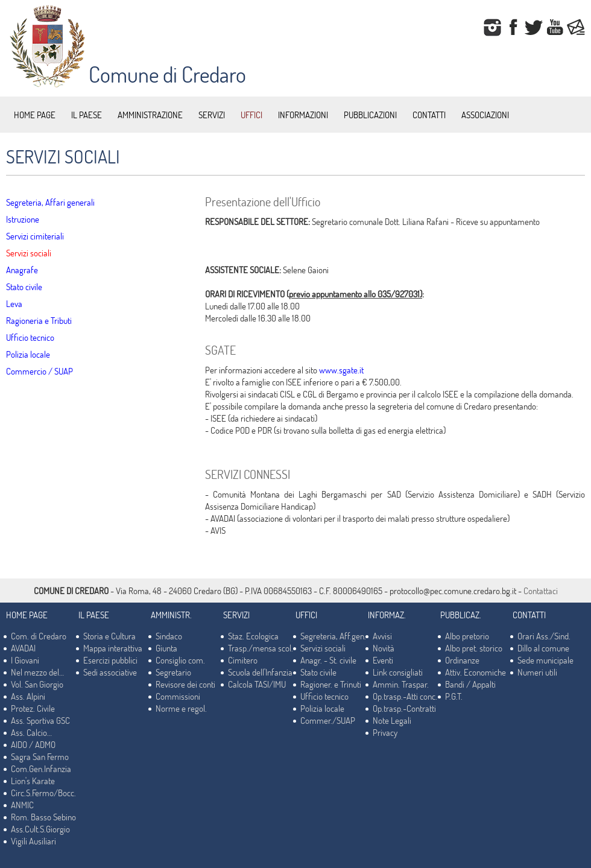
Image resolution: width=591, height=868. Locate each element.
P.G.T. (454, 696)
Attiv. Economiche (476, 672)
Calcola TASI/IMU (257, 684)
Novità (384, 648)
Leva (14, 303)
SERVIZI (212, 115)
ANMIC (22, 805)
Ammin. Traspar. (401, 684)
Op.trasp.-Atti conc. (405, 696)
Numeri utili (537, 672)
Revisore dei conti (185, 684)
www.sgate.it (341, 370)
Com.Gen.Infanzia (41, 768)
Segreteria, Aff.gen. (333, 636)
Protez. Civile (33, 708)
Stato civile (24, 287)
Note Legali (392, 720)
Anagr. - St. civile (328, 660)
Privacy (385, 732)
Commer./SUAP (328, 720)
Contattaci (541, 591)
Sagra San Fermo (40, 756)
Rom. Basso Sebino (43, 817)
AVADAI (23, 648)
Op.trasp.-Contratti (404, 708)
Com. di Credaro (39, 636)
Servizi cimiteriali (35, 236)
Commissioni (178, 696)
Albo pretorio (467, 636)
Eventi (383, 660)
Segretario (173, 672)
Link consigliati (398, 672)
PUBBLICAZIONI (370, 115)
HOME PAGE (35, 115)
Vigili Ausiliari (33, 841)
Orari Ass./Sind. (544, 636)
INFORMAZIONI (303, 115)
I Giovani (25, 660)
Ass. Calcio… (31, 732)
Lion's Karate (33, 781)
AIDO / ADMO (33, 744)
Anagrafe (22, 270)
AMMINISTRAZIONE (150, 115)
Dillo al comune (543, 648)
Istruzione (23, 219)
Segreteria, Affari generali (50, 202)
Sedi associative (110, 672)
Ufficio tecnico (30, 337)
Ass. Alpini (28, 696)
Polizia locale (28, 354)
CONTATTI (429, 115)
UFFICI (251, 115)
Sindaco (169, 636)
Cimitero (243, 660)
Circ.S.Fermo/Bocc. (43, 793)
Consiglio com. (180, 660)
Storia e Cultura (109, 636)
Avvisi (382, 636)
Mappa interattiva (113, 648)
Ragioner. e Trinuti (331, 684)
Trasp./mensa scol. (261, 648)
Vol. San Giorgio (37, 684)
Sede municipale (545, 660)
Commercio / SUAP (40, 371)
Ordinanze (462, 660)
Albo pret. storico (474, 648)
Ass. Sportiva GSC (40, 720)
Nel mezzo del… (37, 672)
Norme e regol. (181, 708)
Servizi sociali (29, 253)
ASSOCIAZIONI (485, 115)
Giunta (166, 648)
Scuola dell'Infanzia (260, 672)
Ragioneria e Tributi (39, 320)
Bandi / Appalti (470, 684)
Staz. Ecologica (253, 636)
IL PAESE (87, 115)
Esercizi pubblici (110, 660)
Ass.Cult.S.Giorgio (40, 829)
